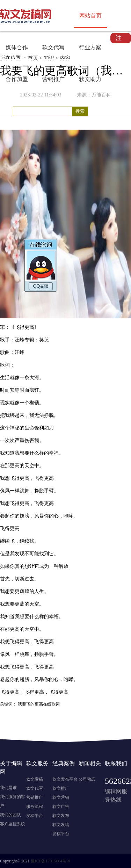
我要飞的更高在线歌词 (39, 704)
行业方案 (90, 47)
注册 (119, 39)
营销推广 (53, 79)
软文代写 (53, 47)
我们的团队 (10, 815)
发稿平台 (35, 816)
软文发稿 (35, 779)
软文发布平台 (65, 779)
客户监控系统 (13, 824)
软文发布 (61, 816)
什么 (34, 453)
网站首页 (90, 16)
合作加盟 (17, 79)
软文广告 (61, 806)
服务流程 (35, 806)
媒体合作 (17, 47)
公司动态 (87, 779)
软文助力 (90, 79)
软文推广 (61, 788)
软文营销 (61, 797)
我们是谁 (8, 788)
